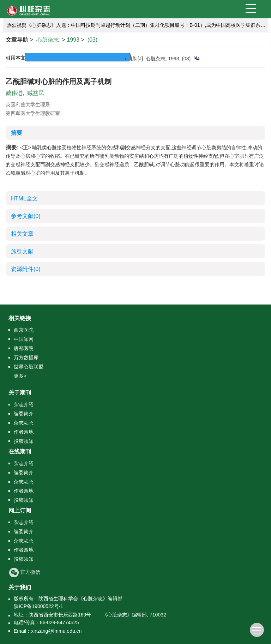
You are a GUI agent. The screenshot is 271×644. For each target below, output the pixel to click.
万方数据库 (26, 357)
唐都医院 (24, 348)
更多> (20, 376)
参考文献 (26, 216)
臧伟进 (14, 93)
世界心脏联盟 (29, 367)
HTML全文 (24, 198)
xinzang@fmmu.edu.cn (56, 631)
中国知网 (24, 339)
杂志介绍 (24, 404)
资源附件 (26, 269)
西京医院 (24, 330)
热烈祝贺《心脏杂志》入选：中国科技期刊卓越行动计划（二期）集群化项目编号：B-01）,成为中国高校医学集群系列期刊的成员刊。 (137, 25)
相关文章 (22, 234)
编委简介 (24, 414)
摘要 (17, 133)
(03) (92, 40)
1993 (73, 40)
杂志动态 (24, 423)
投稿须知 (24, 441)
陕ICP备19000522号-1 (38, 606)
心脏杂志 (48, 40)
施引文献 (22, 251)
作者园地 (24, 432)
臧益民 (36, 93)
